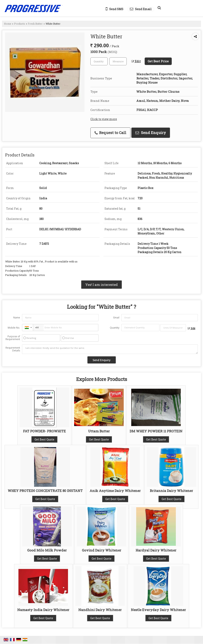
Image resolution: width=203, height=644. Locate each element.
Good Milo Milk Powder (47, 550)
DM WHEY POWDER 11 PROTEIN (156, 431)
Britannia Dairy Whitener (171, 491)
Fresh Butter (35, 24)
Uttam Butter (99, 431)
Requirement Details (13, 349)
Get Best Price (158, 61)
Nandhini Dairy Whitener (100, 610)
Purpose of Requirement (13, 338)
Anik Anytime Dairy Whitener (115, 491)
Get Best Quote (44, 439)
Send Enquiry (151, 133)
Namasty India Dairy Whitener (43, 610)
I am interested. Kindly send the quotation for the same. (110, 349)
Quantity (115, 328)
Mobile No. (14, 328)
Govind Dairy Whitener (102, 550)
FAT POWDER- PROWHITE (44, 431)
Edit (136, 61)
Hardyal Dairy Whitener (156, 550)
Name (17, 318)
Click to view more (104, 119)
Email (116, 318)
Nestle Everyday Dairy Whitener (158, 610)
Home (8, 24)
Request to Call (110, 133)
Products (20, 24)
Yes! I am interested (101, 285)
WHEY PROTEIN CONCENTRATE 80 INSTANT (45, 491)
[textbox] (118, 61)
